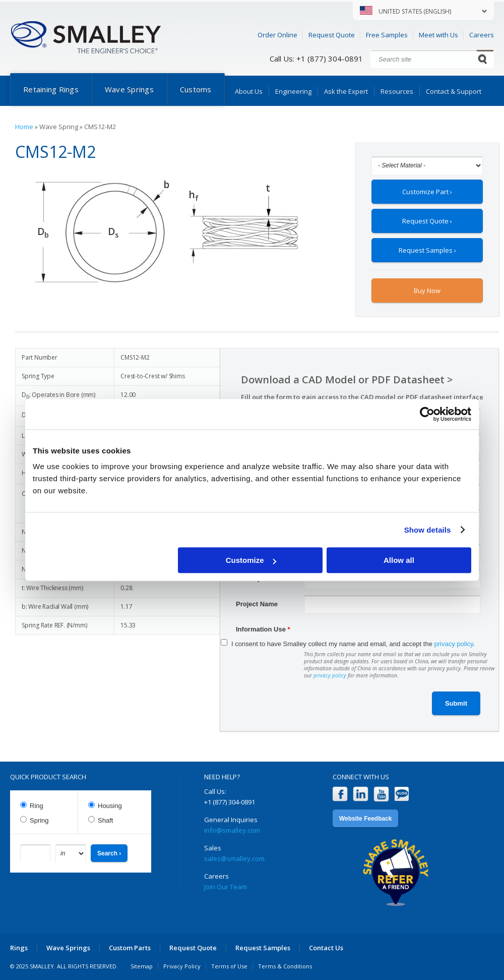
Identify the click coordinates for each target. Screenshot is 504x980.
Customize (251, 560)
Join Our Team (226, 887)
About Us (249, 91)
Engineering (293, 91)
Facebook (340, 794)
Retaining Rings (51, 89)
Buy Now (427, 291)
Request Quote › (427, 221)
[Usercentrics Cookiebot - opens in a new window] (427, 414)
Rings (19, 948)
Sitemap (142, 966)
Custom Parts (130, 948)
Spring (39, 820)
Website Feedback (365, 819)
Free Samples (387, 35)
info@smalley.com (232, 830)
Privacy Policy (182, 966)
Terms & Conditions (285, 966)
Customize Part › (427, 192)
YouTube (381, 794)
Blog (402, 794)
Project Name (257, 604)
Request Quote (332, 35)
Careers (482, 35)
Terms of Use (229, 966)
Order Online (277, 35)
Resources (397, 91)
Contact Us (326, 948)
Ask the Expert (346, 91)
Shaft (105, 820)
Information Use (263, 629)
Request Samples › (427, 250)
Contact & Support (454, 91)
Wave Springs (129, 89)
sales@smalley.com (234, 858)
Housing (110, 806)
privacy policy (454, 644)
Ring (37, 806)
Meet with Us (438, 35)
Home (24, 127)
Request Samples (263, 948)
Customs (196, 89)
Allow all (399, 560)
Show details (428, 530)
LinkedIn (361, 794)
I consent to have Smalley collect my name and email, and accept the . (353, 644)
